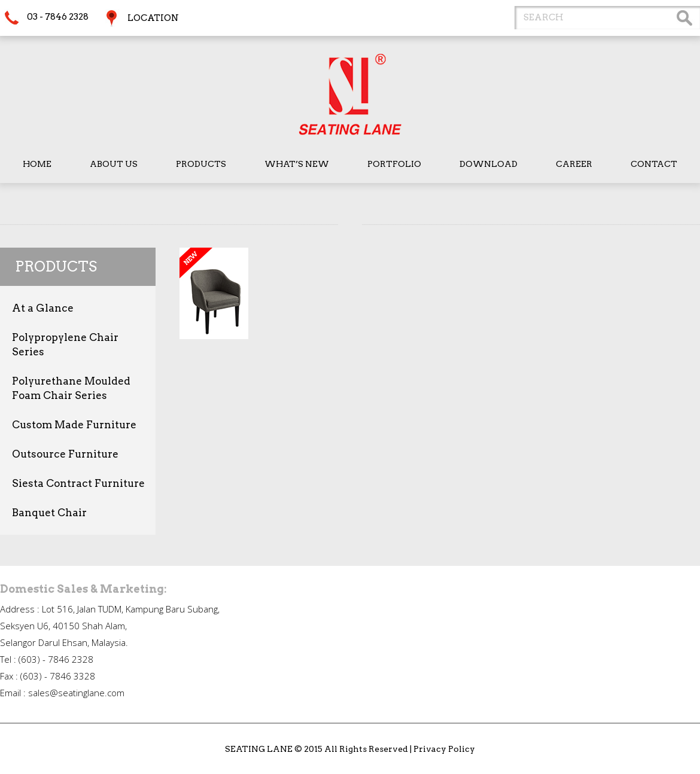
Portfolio (394, 164)
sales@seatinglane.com (76, 693)
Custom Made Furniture (74, 425)
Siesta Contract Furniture (78, 483)
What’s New (297, 164)
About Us (114, 164)
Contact (654, 164)
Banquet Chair (49, 513)
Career (574, 164)
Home (37, 164)
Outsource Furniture (65, 454)
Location (153, 18)
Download (489, 164)
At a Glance (43, 308)
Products (201, 164)
